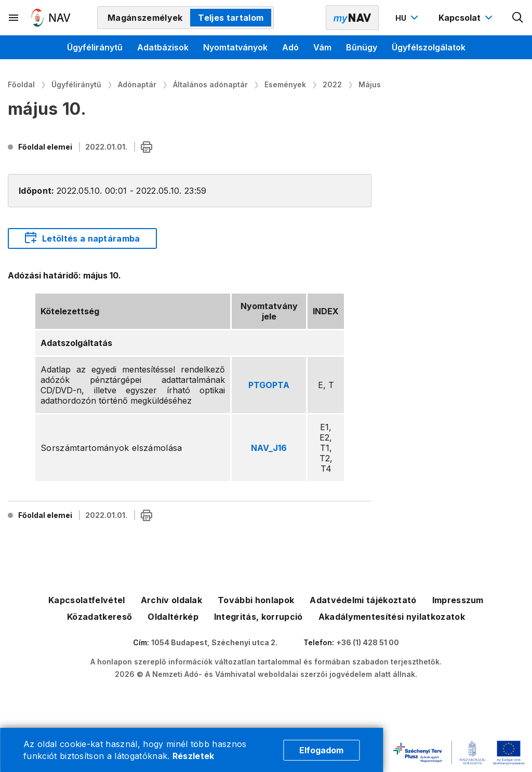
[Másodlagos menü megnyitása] (14, 18)
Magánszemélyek (145, 18)
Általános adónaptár (210, 84)
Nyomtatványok (235, 47)
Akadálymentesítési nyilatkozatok (392, 617)
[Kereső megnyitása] (518, 18)
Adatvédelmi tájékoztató (363, 600)
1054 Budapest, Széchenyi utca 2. (214, 642)
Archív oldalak (171, 600)
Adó (290, 47)
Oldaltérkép (173, 617)
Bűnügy (362, 47)
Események (285, 84)
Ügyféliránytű (95, 47)
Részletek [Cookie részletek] (194, 756)
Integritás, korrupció (258, 617)
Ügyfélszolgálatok (429, 47)
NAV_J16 (269, 448)
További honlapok (256, 600)
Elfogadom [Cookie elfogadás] (321, 750)
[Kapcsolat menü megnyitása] (467, 18)
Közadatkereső (99, 617)
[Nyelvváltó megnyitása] (408, 18)
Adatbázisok (163, 47)
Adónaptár (137, 84)
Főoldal (21, 84)
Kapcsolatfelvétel (87, 600)
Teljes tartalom (231, 18)
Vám (322, 47)
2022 (332, 84)
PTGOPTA (269, 385)
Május (370, 84)
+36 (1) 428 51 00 (368, 642)
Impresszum (458, 600)
